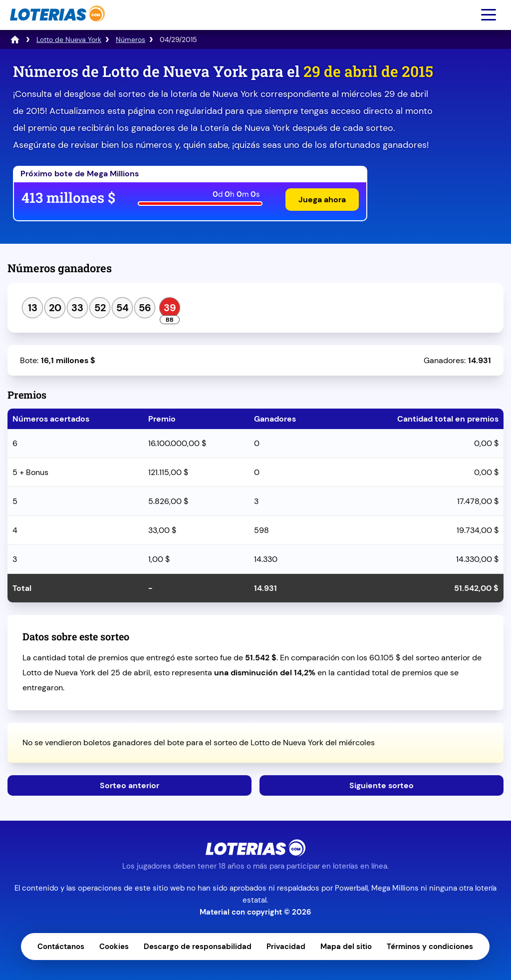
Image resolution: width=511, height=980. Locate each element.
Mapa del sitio (346, 947)
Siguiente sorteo (382, 785)
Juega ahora (322, 200)
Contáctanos (61, 947)
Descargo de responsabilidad (198, 947)
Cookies (114, 947)
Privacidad (286, 947)
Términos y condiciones (430, 947)
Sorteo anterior (129, 785)
